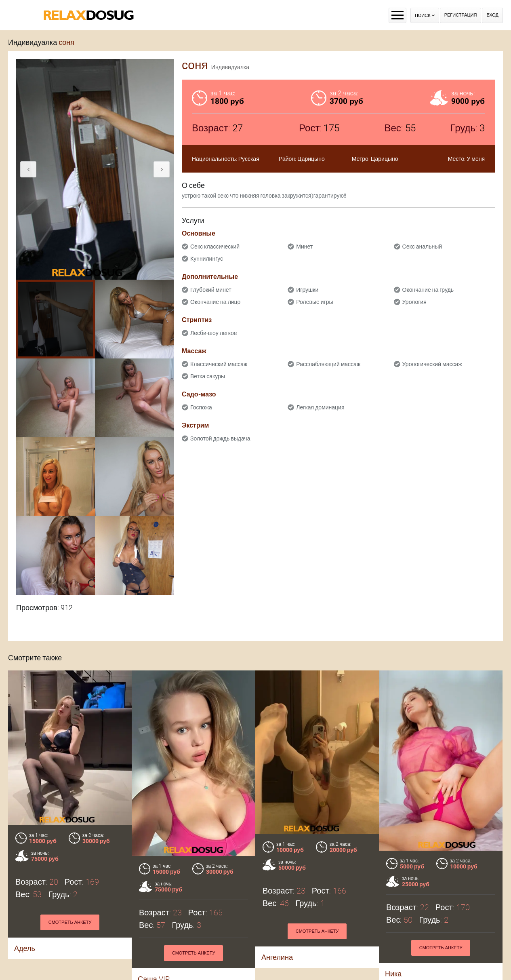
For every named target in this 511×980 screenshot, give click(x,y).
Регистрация (461, 15)
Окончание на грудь (428, 290)
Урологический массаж (432, 364)
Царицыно (311, 159)
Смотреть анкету (70, 922)
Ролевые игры (314, 302)
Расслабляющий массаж (328, 364)
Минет (304, 247)
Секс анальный (422, 247)
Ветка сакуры (208, 376)
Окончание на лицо (215, 302)
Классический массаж (219, 364)
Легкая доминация (320, 407)
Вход (492, 15)
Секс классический (215, 247)
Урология (414, 302)
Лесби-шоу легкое (214, 333)
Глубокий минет (211, 290)
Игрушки (307, 290)
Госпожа (201, 407)
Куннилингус (207, 259)
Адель (25, 948)
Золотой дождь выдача (220, 438)
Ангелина (277, 957)
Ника (393, 974)
